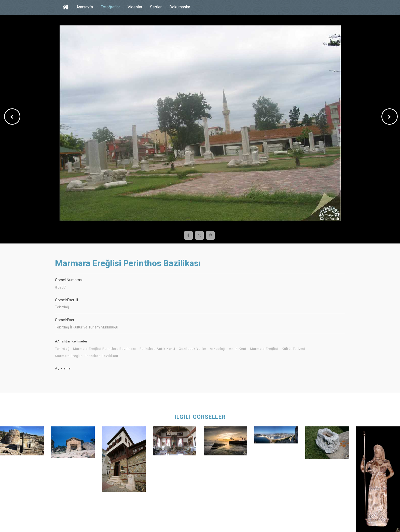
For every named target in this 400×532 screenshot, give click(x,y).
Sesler (156, 7)
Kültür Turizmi (293, 349)
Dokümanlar (180, 7)
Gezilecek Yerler (192, 349)
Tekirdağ (62, 349)
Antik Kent (238, 349)
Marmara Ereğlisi (264, 349)
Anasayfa (85, 7)
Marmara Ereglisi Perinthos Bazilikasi (87, 356)
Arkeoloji (218, 349)
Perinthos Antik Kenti (157, 349)
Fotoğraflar (110, 7)
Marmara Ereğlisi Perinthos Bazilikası (105, 349)
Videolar (135, 7)
